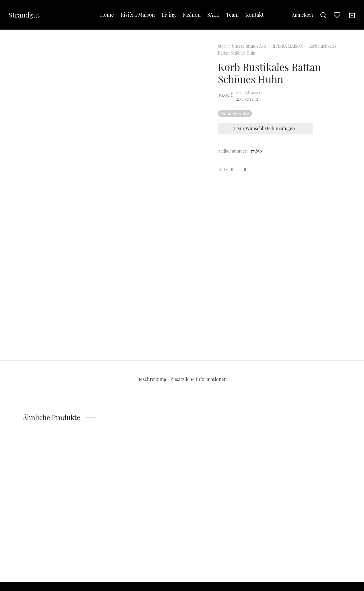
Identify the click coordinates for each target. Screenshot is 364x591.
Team (232, 15)
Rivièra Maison (138, 15)
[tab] (147, 388)
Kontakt (255, 15)
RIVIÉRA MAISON (296, 54)
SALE (213, 15)
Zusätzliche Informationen (203, 387)
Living (169, 15)
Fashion (192, 15)
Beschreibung (147, 387)
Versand (260, 107)
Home (107, 15)
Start (231, 54)
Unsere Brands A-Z (258, 54)
